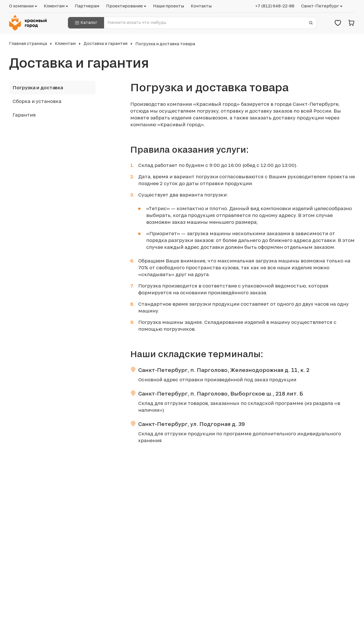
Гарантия (24, 115)
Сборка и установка (37, 101)
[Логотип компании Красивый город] (30, 23)
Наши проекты (168, 6)
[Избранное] (338, 23)
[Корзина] (351, 23)
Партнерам (87, 6)
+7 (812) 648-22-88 (275, 6)
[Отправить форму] (311, 23)
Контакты (201, 6)
